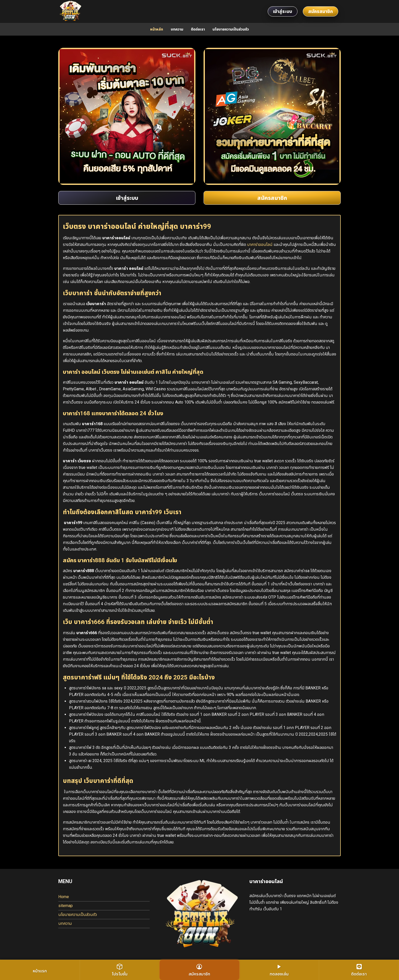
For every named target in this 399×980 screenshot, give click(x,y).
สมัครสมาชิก (320, 11)
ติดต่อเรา (198, 29)
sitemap (66, 906)
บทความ (177, 29)
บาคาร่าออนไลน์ (260, 244)
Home (64, 897)
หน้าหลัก (157, 29)
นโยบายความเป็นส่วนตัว (231, 29)
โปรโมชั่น (120, 970)
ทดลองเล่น (279, 970)
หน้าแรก (40, 971)
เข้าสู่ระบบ (283, 11)
